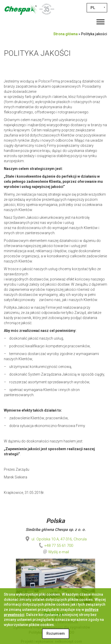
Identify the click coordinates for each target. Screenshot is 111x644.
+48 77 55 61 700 (55, 546)
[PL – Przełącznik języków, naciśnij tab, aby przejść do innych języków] (97, 8)
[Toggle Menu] (100, 22)
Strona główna (65, 34)
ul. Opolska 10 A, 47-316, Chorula (55, 539)
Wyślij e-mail (59, 552)
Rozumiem (56, 633)
